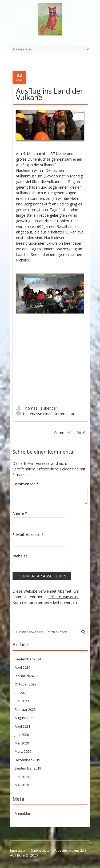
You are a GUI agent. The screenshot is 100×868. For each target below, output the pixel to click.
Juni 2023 (22, 701)
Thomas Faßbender (40, 408)
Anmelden (23, 813)
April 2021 (22, 726)
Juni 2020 (22, 735)
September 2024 (28, 659)
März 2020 (23, 751)
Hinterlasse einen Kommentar (49, 414)
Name (20, 513)
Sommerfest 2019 (72, 433)
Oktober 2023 (25, 684)
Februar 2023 (25, 710)
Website (20, 556)
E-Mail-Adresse (28, 535)
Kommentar (25, 484)
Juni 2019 (22, 777)
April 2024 (22, 667)
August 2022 (24, 718)
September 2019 (28, 768)
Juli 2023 (21, 693)
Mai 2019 (22, 785)
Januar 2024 (24, 676)
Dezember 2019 (27, 760)
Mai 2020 (22, 743)
